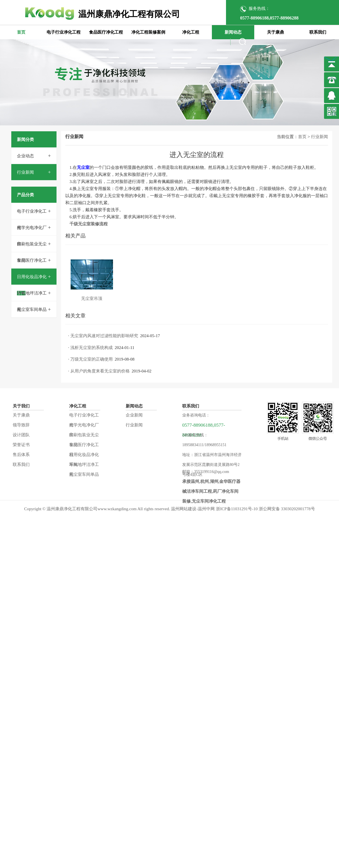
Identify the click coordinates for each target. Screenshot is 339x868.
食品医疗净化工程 (106, 32)
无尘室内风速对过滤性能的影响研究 (104, 336)
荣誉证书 (21, 445)
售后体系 (21, 455)
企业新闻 (134, 415)
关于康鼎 (275, 32)
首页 (21, 32)
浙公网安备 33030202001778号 (287, 509)
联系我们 (318, 32)
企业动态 (25, 156)
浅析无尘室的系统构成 (92, 348)
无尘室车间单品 (32, 309)
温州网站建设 (184, 509)
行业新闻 (25, 172)
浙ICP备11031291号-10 (237, 509)
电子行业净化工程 (64, 32)
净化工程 (191, 32)
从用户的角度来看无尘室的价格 (100, 371)
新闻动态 (233, 32)
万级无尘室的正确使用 (92, 359)
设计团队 (21, 435)
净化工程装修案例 (148, 32)
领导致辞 (21, 425)
